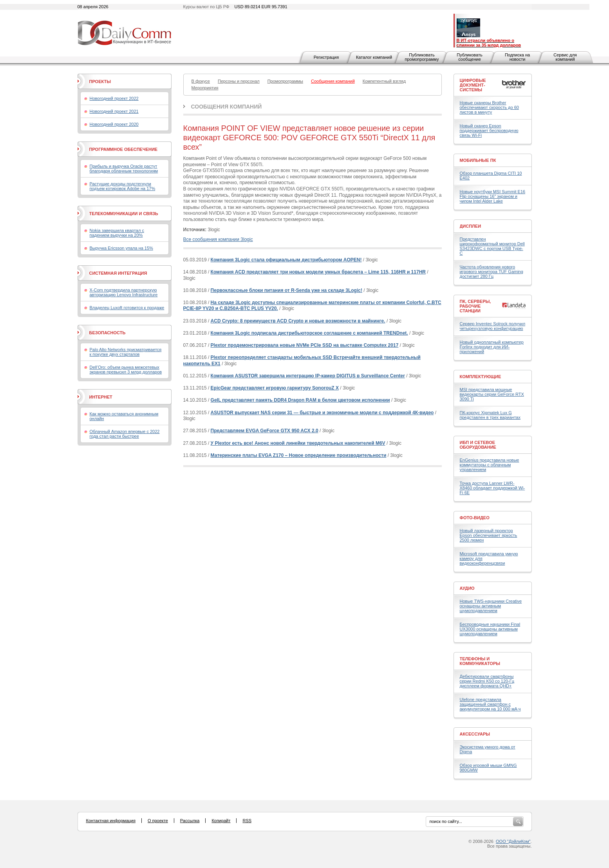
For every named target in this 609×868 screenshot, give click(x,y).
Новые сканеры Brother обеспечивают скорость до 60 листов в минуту (489, 107)
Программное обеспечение (124, 149)
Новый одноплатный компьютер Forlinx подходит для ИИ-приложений (492, 347)
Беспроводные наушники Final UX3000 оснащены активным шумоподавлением (490, 629)
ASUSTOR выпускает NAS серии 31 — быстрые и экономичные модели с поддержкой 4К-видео (322, 413)
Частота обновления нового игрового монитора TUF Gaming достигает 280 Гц (492, 272)
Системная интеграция (118, 273)
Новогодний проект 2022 (114, 98)
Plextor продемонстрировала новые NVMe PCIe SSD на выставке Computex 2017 (305, 345)
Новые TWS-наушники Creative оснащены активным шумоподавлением (491, 606)
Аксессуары (475, 734)
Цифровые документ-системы (473, 85)
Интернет (101, 397)
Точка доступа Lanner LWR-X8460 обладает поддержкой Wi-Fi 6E (492, 488)
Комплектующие (481, 377)
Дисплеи (471, 226)
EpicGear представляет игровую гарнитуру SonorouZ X (275, 388)
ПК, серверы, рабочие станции (475, 306)
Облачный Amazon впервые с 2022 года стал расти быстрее (125, 434)
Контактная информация (111, 821)
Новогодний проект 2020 (114, 124)
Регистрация (326, 57)
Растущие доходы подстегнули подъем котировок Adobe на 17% (123, 186)
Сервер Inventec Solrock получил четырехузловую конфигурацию (493, 326)
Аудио (467, 588)
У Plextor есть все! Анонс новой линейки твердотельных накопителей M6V (298, 443)
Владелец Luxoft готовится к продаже (127, 308)
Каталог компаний (374, 57)
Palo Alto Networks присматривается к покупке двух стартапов (126, 352)
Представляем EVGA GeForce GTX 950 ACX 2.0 (265, 431)
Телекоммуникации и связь (124, 214)
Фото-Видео (475, 518)
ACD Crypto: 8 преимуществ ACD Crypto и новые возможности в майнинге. (298, 321)
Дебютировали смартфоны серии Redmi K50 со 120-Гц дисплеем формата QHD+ (487, 681)
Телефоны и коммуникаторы (480, 661)
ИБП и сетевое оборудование (478, 445)
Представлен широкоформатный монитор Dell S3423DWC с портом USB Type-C (492, 246)
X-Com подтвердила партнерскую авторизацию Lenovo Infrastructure (124, 292)
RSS (247, 821)
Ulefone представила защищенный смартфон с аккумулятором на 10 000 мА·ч (490, 704)
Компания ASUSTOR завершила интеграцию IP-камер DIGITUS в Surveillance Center (308, 376)
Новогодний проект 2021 (114, 111)
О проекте (158, 821)
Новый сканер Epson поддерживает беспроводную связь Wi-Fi (489, 130)
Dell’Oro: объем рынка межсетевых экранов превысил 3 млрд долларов (126, 370)
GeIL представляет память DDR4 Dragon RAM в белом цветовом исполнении (300, 400)
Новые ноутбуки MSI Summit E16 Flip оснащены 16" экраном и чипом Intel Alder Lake (493, 196)
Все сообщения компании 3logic (218, 239)
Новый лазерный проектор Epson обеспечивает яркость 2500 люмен (489, 535)
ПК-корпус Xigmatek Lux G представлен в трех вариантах (490, 415)
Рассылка (190, 821)
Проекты (100, 82)
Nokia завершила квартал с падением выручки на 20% (117, 233)
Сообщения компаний (227, 107)
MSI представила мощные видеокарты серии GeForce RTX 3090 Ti (492, 394)
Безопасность (108, 333)
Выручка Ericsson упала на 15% (121, 248)
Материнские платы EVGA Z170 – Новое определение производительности (299, 455)
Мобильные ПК (478, 160)
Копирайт (221, 821)
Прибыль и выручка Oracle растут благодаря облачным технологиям (124, 169)
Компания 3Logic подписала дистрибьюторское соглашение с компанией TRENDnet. (309, 333)
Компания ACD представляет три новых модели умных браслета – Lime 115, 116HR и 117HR (318, 272)
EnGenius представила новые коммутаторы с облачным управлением (490, 465)
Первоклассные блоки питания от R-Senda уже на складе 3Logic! (286, 290)
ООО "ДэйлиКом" (513, 841)
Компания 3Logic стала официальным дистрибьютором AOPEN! (286, 260)
